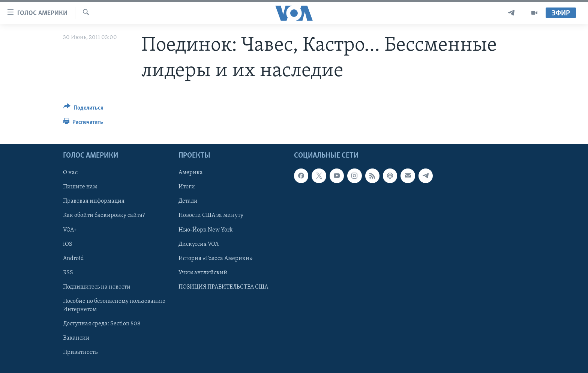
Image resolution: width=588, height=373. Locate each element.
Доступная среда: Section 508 (102, 324)
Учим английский (203, 273)
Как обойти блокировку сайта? (104, 216)
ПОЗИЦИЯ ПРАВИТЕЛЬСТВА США (223, 287)
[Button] (83, 109)
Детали (188, 202)
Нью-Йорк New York (205, 230)
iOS (68, 244)
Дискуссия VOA (199, 244)
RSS (68, 273)
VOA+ (70, 230)
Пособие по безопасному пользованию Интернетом (114, 305)
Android (73, 259)
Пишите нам (80, 187)
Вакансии (76, 338)
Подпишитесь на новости (97, 287)
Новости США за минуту (211, 216)
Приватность (80, 352)
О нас (70, 173)
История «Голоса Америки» (216, 259)
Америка (191, 173)
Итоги (187, 187)
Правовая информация (94, 202)
